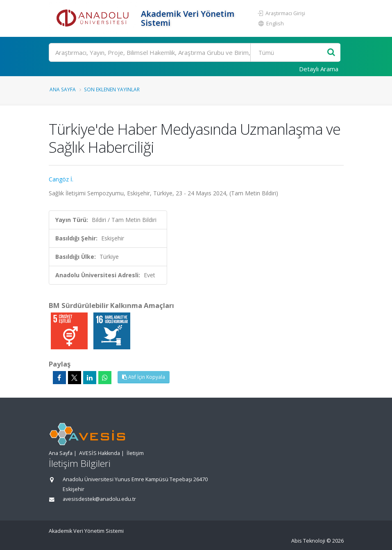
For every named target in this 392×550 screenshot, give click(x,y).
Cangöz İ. (61, 179)
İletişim (135, 453)
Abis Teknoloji (308, 541)
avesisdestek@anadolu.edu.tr (99, 499)
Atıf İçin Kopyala (144, 377)
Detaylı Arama (319, 69)
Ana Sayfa (63, 89)
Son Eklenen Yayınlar (112, 89)
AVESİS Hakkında (100, 453)
